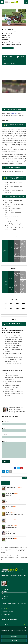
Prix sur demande (8, 48)
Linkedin (5, 599)
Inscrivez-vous (5, 623)
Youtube (5, 594)
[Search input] (12, 478)
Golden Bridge (14, 114)
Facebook (6, 596)
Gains (17, 303)
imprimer (22, 57)
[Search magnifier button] (26, 478)
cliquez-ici (7, 608)
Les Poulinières (10, 538)
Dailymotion (6, 589)
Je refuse (14, 640)
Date (23, 303)
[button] (26, 628)
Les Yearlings (10, 506)
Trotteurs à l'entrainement (13, 500)
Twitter (5, 592)
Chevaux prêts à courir (12, 487)
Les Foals (9, 513)
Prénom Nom (14, 423)
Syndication (9, 525)
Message (14, 442)
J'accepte (14, 636)
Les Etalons (9, 532)
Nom (6, 303)
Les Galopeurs (10, 519)
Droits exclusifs (10, 494)
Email (14, 429)
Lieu (11, 303)
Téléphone (14, 436)
